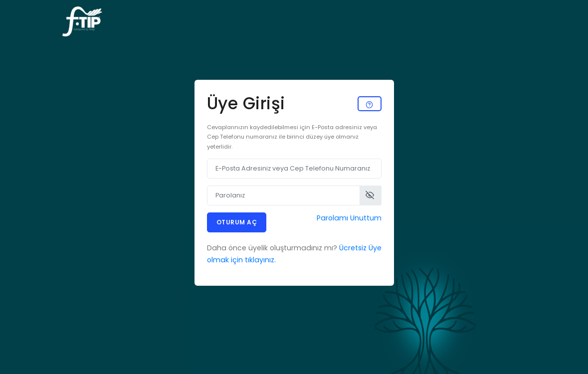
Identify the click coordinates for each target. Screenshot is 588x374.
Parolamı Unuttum (349, 218)
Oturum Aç (237, 222)
